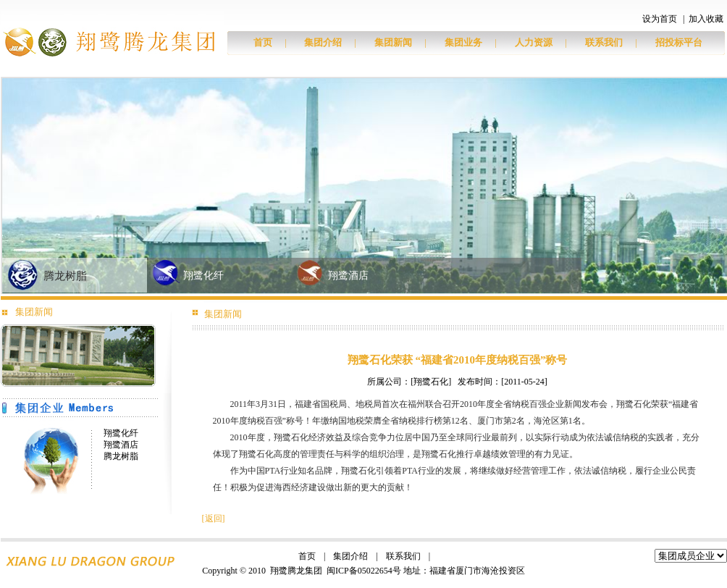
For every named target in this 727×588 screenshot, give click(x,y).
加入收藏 (706, 19)
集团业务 (463, 42)
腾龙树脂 (65, 276)
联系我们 (604, 42)
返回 (214, 518)
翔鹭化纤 (203, 276)
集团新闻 (393, 42)
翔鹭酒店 (348, 276)
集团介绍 (323, 42)
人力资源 (534, 42)
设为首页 (660, 19)
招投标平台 (679, 42)
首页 (263, 42)
